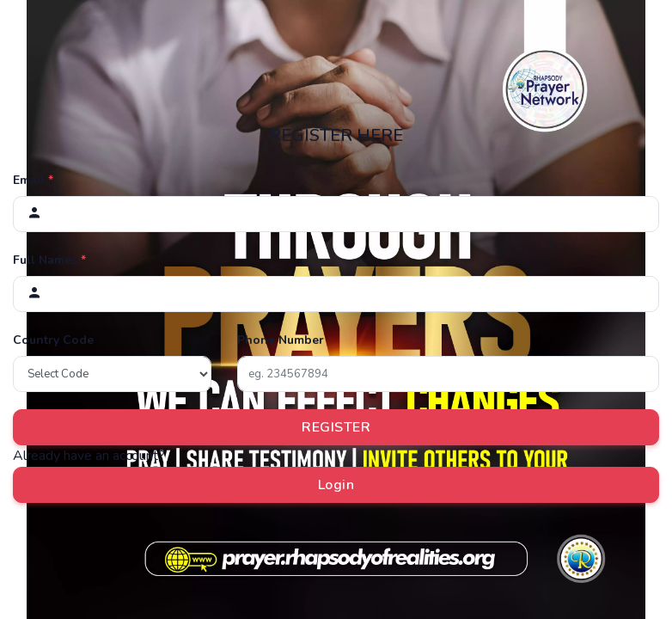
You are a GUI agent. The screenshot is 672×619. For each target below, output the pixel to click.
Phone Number (281, 340)
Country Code (53, 340)
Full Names (49, 260)
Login (336, 485)
